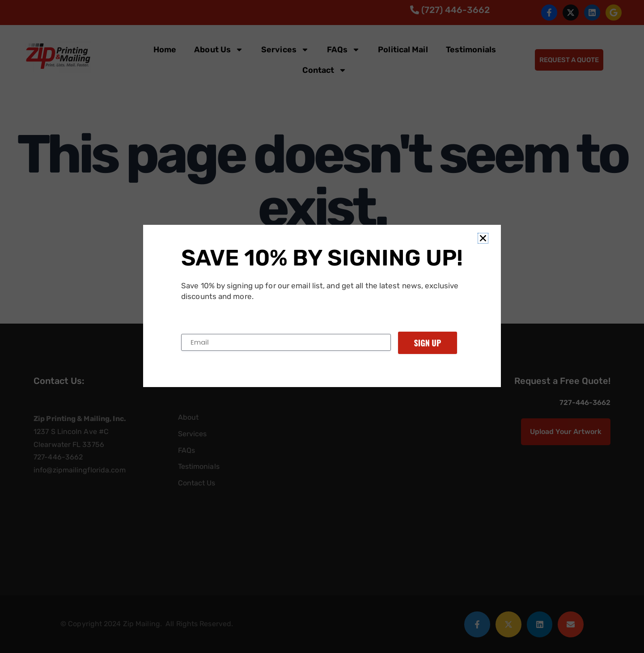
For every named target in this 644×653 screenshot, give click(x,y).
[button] (483, 238)
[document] (322, 326)
